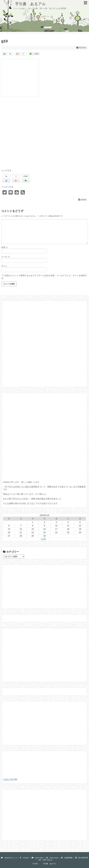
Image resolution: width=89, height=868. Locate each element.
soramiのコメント (9, 858)
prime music (52, 858)
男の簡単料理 (82, 858)
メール (6, 257)
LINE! (36, 54)
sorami (83, 199)
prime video (38, 858)
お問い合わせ (46, 860)
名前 (5, 247)
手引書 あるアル (25, 4)
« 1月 (43, 539)
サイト (4, 266)
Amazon (24, 858)
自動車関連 (67, 858)
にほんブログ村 (10, 779)
